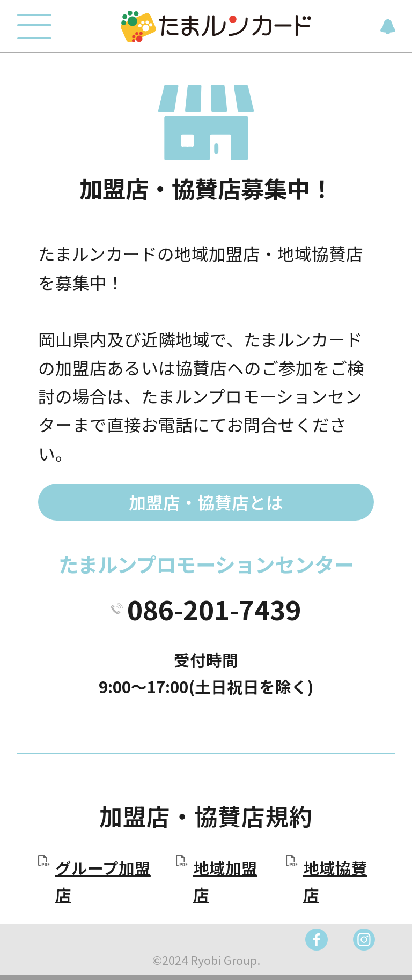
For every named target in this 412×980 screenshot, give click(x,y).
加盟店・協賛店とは (206, 502)
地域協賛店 (335, 881)
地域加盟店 (225, 881)
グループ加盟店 (103, 881)
